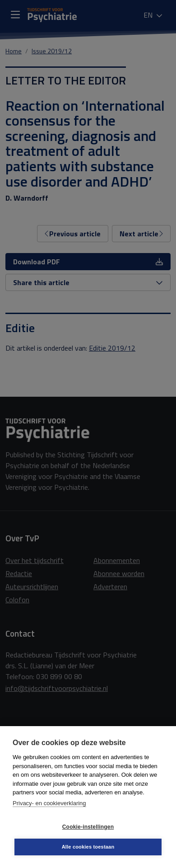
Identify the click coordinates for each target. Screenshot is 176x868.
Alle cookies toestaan (88, 847)
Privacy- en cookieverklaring (49, 803)
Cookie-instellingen (88, 827)
